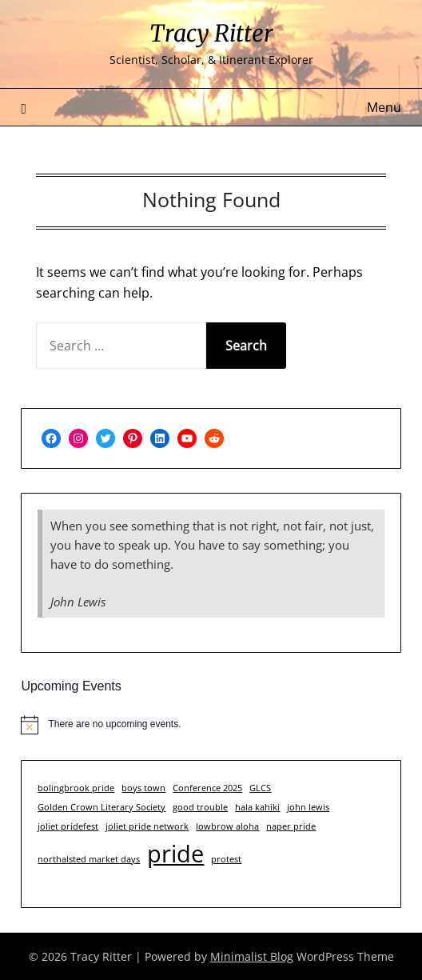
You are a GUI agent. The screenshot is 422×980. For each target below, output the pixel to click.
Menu (384, 107)
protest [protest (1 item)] (226, 859)
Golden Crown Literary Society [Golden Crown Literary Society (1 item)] (102, 807)
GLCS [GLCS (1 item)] (260, 788)
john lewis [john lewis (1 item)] (308, 807)
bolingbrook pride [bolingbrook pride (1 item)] (76, 788)
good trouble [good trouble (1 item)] (200, 807)
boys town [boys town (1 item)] (143, 788)
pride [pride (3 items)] (175, 854)
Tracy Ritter (211, 33)
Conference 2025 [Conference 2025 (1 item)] (207, 788)
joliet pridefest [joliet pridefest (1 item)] (68, 826)
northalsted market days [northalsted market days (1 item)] (89, 859)
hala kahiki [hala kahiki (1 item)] (257, 807)
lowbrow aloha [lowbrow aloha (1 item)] (227, 826)
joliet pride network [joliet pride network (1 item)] (147, 826)
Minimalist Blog (252, 956)
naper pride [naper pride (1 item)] (291, 826)
